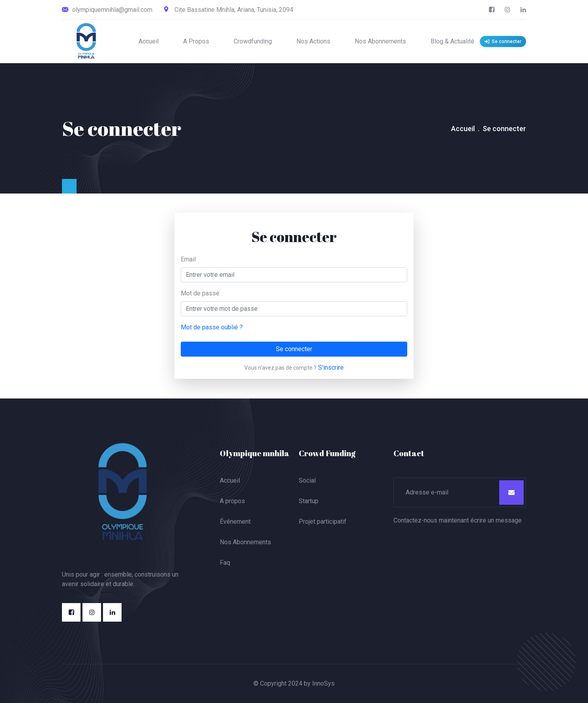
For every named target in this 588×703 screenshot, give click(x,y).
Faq (225, 563)
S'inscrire (331, 367)
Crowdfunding (253, 41)
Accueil (149, 41)
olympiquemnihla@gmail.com (107, 10)
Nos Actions (313, 41)
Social (307, 480)
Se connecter (294, 349)
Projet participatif (323, 522)
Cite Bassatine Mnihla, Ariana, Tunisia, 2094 (229, 10)
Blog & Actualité (452, 41)
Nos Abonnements (380, 41)
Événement (235, 522)
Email (188, 259)
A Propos (196, 41)
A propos (232, 501)
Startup (309, 501)
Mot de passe (200, 293)
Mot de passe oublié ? (212, 327)
